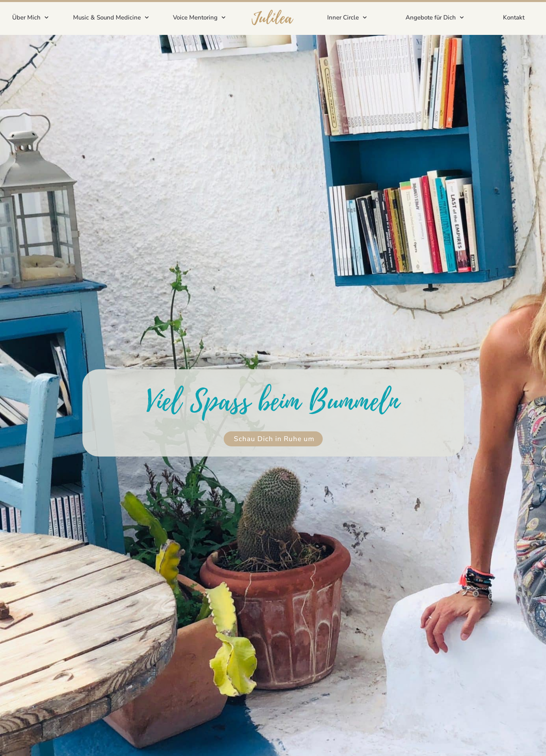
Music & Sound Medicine (111, 18)
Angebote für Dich (435, 18)
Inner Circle (347, 18)
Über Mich (30, 18)
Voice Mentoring (199, 18)
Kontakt (514, 17)
